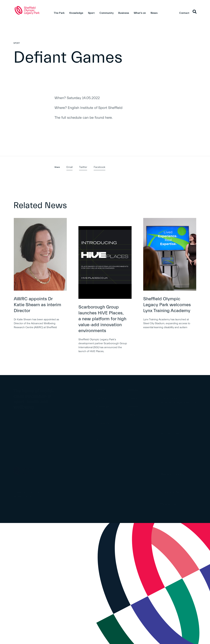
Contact (184, 13)
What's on (140, 13)
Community (106, 13)
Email (69, 167)
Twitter (83, 167)
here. (109, 118)
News (154, 13)
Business (124, 13)
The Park (59, 13)
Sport (91, 13)
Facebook (100, 167)
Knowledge (76, 13)
